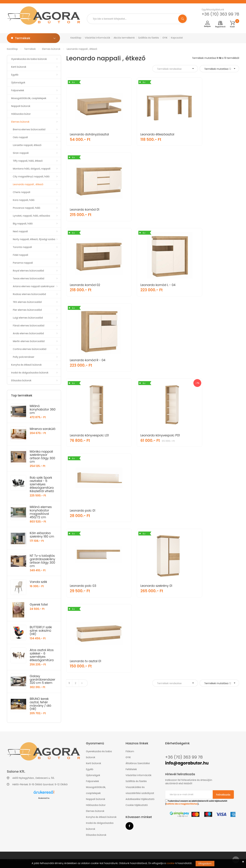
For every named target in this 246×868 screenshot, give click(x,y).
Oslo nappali (20, 137)
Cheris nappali (22, 192)
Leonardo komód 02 (85, 209)
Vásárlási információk (97, 38)
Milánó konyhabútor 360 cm (43, 409)
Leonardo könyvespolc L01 (89, 285)
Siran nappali (21, 153)
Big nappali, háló (23, 224)
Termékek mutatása (218, 69)
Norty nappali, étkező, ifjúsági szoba (34, 239)
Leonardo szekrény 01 (145, 360)
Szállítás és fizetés (149, 38)
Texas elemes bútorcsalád (29, 278)
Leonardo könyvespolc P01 (149, 285)
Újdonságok (18, 83)
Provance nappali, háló (27, 208)
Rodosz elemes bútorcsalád (29, 294)
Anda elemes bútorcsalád (28, 333)
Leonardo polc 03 (83, 360)
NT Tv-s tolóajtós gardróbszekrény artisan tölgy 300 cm (42, 561)
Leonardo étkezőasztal (146, 134)
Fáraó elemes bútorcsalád (29, 326)
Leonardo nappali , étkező (82, 49)
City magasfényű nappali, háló (31, 176)
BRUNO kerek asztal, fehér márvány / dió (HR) (40, 704)
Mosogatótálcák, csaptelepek (29, 98)
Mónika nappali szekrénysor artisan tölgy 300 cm (42, 457)
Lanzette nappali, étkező (27, 145)
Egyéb (15, 75)
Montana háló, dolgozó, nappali (32, 169)
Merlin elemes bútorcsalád (29, 341)
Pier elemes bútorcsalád (27, 310)
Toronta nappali (22, 247)
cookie (170, 863)
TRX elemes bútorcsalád (27, 302)
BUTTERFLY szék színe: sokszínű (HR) (41, 631)
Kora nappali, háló (24, 200)
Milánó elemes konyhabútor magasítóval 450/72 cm (41, 512)
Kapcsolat (177, 38)
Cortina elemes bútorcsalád (30, 349)
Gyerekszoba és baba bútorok (29, 59)
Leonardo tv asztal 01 (204, 360)
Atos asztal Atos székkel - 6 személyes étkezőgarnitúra (42, 655)
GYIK (165, 38)
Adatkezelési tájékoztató (140, 799)
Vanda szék (38, 582)
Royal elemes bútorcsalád (28, 271)
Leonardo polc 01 (201, 285)
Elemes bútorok (51, 49)
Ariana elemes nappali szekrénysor (34, 286)
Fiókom (130, 751)
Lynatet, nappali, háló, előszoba (31, 216)
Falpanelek (18, 90)
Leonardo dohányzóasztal (89, 134)
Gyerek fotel (39, 604)
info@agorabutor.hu (187, 763)
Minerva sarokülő (43, 429)
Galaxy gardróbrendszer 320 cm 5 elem (42, 679)
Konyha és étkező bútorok (26, 365)
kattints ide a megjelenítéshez (182, 804)
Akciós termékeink (124, 38)
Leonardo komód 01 (203, 134)
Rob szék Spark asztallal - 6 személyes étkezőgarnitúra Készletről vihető (42, 484)
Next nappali (20, 231)
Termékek (30, 49)
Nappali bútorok (21, 106)
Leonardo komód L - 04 (147, 209)
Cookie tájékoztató (137, 805)
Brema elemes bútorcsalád (29, 129)
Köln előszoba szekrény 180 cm (42, 535)
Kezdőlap (76, 38)
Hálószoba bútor (21, 114)
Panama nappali (23, 263)
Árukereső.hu (44, 798)
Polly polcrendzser (24, 357)
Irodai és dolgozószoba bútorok (30, 373)
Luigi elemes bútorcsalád (28, 318)
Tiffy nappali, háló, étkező (28, 161)
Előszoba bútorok (21, 380)
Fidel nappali (20, 255)
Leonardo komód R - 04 (206, 209)
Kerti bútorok (19, 67)
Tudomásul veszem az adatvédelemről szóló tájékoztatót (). (196, 802)
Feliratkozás (223, 795)
